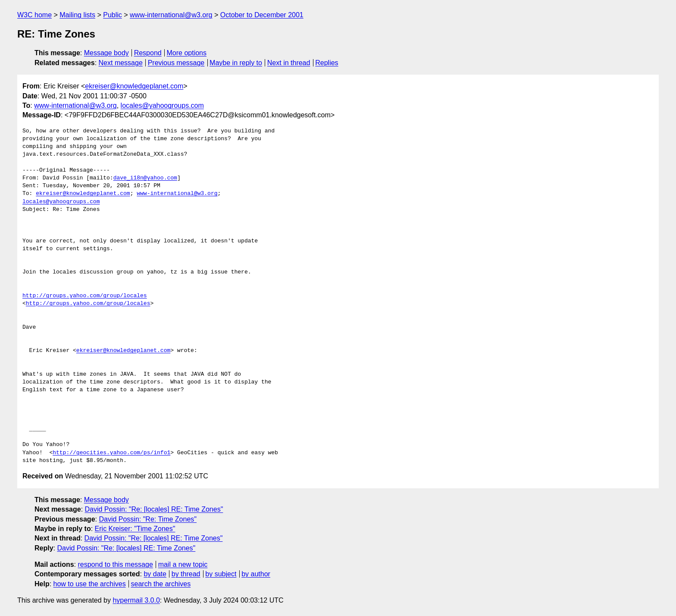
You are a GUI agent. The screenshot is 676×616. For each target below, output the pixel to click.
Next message (121, 63)
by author (256, 574)
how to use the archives (90, 584)
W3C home (34, 15)
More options (187, 53)
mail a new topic (183, 564)
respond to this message (115, 564)
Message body (106, 53)
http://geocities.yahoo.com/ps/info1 (111, 453)
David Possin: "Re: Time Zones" (148, 519)
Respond (148, 53)
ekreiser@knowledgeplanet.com (134, 86)
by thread (186, 574)
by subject (221, 574)
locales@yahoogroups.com (162, 105)
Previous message (176, 63)
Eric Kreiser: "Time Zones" (135, 529)
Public (113, 15)
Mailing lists (77, 15)
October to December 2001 (262, 15)
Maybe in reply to (236, 63)
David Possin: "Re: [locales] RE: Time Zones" (154, 509)
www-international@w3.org (171, 15)
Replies (327, 63)
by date (155, 574)
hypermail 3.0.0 (136, 600)
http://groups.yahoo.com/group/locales (85, 296)
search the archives (161, 584)
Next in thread (289, 63)
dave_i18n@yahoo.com (145, 178)
